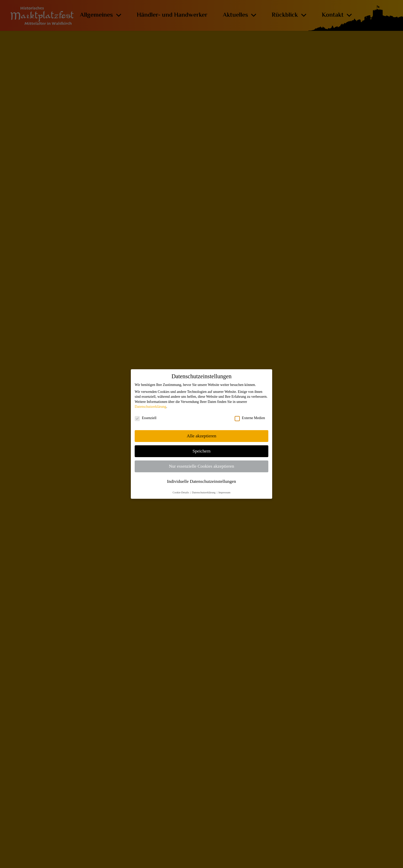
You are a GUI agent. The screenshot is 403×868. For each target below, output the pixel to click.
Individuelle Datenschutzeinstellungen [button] (202, 481)
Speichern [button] (201, 451)
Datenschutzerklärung (150, 407)
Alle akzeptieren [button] (201, 436)
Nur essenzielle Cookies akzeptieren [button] (201, 466)
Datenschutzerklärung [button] (204, 492)
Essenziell (146, 418)
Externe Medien (250, 418)
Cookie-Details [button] (181, 492)
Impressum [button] (225, 492)
